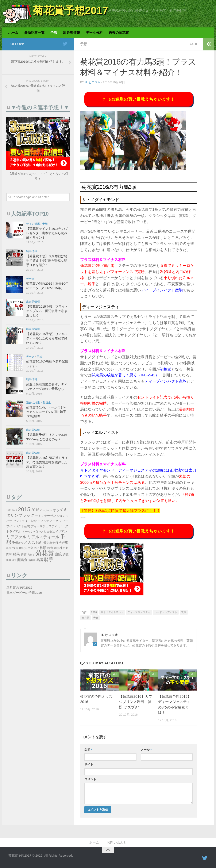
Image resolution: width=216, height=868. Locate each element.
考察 (96, 618)
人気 (31, 542)
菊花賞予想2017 (70, 11)
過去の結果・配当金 (38, 402)
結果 (16, 554)
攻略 (184, 612)
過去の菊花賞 (119, 33)
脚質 (24, 554)
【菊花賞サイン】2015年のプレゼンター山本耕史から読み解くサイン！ (47, 233)
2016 (94, 612)
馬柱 (39, 356)
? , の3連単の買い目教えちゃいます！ (139, 99)
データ (30, 279)
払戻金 (29, 548)
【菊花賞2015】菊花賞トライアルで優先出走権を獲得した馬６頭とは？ (47, 462)
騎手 (49, 559)
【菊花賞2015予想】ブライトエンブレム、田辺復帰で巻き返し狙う (47, 311)
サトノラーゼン (46, 516)
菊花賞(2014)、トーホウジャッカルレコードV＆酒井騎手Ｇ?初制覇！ (47, 412)
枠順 (43, 548)
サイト (89, 764)
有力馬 (85, 618)
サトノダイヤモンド (112, 612)
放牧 (36, 548)
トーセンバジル (32, 532)
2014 (15, 510)
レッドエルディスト (166, 612)
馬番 (40, 560)
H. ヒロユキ (93, 82)
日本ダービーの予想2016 (24, 593)
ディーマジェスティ (139, 612)
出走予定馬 (12, 548)
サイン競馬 (33, 224)
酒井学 (32, 560)
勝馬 (21, 548)
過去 (14, 560)
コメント (90, 779)
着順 (56, 548)
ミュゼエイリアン (55, 532)
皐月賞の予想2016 (19, 587)
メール (146, 750)
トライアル (14, 532)
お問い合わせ (117, 842)
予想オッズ (19, 543)
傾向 (39, 543)
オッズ (58, 510)
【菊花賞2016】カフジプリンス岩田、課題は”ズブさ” (136, 702)
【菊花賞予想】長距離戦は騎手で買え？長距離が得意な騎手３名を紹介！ (47, 260)
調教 (66, 554)
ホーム (13, 33)
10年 (9, 510)
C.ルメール (46, 510)
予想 (54, 33)
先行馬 (63, 543)
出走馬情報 (72, 33)
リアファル (16, 537)
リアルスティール (43, 537)
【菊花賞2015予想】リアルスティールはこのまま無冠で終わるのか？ (47, 338)
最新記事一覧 (34, 33)
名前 (88, 750)
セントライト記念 (25, 521)
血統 (58, 554)
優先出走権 (51, 543)
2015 (24, 509)
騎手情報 (32, 251)
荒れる (31, 554)
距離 (9, 560)
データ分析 (94, 33)
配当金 (22, 560)
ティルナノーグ (48, 521)
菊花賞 (45, 553)
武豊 (50, 548)
